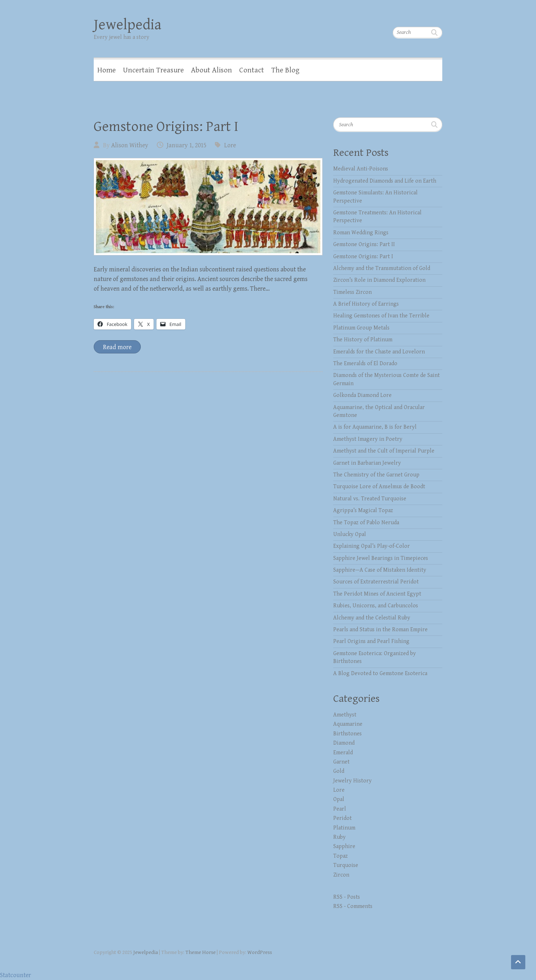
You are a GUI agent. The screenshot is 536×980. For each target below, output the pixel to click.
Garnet (341, 762)
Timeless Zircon (352, 292)
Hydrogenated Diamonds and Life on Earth (385, 181)
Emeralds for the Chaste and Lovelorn (379, 352)
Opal (339, 799)
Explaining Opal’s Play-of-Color (372, 546)
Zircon (341, 875)
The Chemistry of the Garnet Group (376, 475)
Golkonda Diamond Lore (362, 395)
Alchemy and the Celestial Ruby (372, 618)
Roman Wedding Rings (361, 233)
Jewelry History (352, 781)
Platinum (344, 828)
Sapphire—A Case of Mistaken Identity (380, 570)
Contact (252, 70)
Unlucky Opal (350, 534)
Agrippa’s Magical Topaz (363, 511)
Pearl (340, 809)
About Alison (212, 70)
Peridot (342, 818)
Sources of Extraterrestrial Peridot (376, 582)
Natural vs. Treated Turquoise (370, 499)
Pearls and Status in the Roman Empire (380, 630)
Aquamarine (348, 724)
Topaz (341, 856)
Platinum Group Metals (361, 328)
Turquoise (346, 865)
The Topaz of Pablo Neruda (366, 523)
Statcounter (16, 975)
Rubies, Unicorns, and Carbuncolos (376, 606)
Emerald (343, 753)
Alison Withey (130, 145)
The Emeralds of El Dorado (365, 364)
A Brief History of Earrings (366, 304)
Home (107, 70)
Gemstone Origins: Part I (166, 127)
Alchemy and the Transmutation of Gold (382, 268)
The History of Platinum (363, 340)
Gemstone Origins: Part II (364, 244)
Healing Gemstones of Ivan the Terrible (381, 316)
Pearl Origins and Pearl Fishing (371, 641)
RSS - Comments (353, 906)
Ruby (339, 837)
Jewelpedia (128, 25)
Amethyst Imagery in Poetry (368, 439)
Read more (117, 347)
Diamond (344, 743)
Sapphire (344, 846)
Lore (230, 145)
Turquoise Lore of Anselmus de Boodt (379, 487)
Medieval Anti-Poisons (361, 169)
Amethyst (345, 715)
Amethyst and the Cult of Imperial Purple (384, 451)
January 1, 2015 (187, 145)
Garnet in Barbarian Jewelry (367, 463)
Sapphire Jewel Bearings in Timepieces (381, 558)
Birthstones (347, 734)
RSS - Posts (347, 897)
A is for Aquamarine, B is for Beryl (375, 427)
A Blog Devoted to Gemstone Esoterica (380, 673)
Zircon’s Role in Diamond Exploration (379, 280)
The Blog (285, 70)
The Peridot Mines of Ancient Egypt (377, 594)
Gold (339, 771)
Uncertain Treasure (153, 70)
